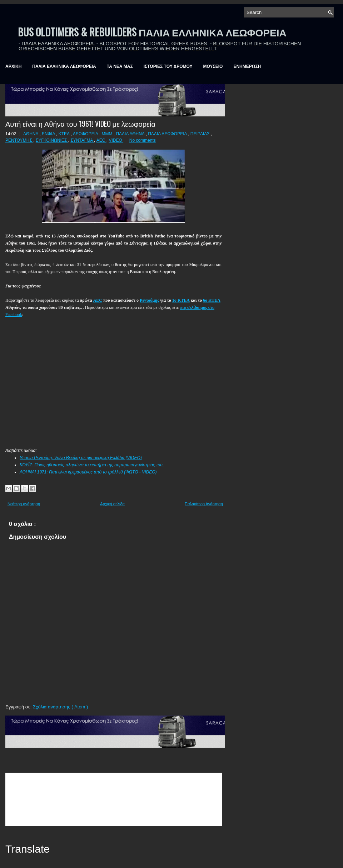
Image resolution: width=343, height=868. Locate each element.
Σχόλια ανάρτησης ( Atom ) (60, 707)
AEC (101, 140)
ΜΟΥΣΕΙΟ (213, 66)
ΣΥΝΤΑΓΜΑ (82, 140)
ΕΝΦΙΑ (49, 134)
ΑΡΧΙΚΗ (13, 66)
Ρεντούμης (149, 300)
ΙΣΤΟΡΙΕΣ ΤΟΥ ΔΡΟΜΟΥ (168, 66)
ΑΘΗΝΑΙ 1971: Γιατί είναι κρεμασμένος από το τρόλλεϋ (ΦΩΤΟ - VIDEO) (88, 472)
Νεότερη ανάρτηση (24, 504)
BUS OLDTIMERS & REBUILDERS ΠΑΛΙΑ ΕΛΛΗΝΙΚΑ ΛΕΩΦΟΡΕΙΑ (152, 32)
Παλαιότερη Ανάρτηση (204, 504)
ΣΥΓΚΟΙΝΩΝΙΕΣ (52, 140)
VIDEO (116, 140)
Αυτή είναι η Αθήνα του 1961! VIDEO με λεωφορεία (80, 124)
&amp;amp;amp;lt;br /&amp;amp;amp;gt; (114, 799)
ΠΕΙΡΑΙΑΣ (201, 134)
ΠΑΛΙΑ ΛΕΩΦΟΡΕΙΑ (168, 134)
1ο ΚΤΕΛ (181, 300)
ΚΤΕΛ (65, 134)
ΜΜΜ (107, 134)
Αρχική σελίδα (112, 504)
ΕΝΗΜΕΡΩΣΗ (247, 66)
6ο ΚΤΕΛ (212, 300)
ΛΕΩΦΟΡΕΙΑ (86, 134)
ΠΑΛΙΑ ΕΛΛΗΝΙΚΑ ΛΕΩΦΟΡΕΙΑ (64, 66)
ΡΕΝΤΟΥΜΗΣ (19, 140)
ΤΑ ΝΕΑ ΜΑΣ (120, 66)
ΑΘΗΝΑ (31, 134)
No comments (143, 140)
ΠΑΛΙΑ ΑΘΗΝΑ (131, 134)
